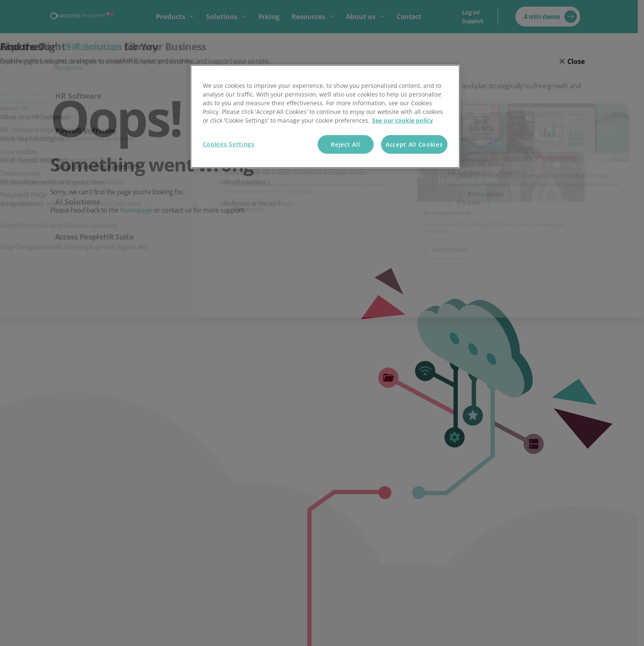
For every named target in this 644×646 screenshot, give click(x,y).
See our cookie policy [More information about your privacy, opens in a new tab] (402, 120)
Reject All (345, 144)
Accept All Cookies (414, 144)
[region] (325, 117)
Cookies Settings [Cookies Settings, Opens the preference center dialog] (229, 144)
